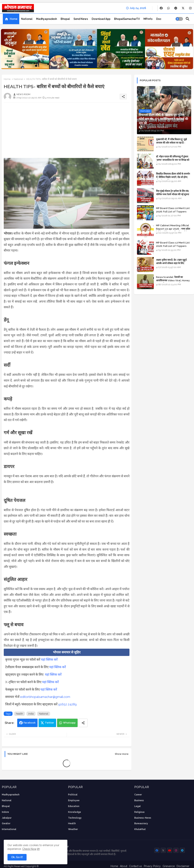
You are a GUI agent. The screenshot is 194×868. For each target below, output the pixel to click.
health (19, 714)
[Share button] (83, 723)
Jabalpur (7, 818)
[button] (179, 19)
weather (73, 829)
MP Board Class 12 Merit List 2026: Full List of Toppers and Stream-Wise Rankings (173, 246)
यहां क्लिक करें (49, 660)
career (138, 795)
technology (75, 818)
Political (73, 795)
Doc (159, 19)
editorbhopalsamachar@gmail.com (45, 697)
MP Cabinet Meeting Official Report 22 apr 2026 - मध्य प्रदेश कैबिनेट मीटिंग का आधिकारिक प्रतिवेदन (173, 229)
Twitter (49, 723)
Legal (138, 806)
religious (139, 812)
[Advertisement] (67, 132)
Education (74, 806)
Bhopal (65, 19)
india (31, 714)
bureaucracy (141, 823)
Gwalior (6, 823)
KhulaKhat (140, 829)
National (27, 19)
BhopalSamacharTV (127, 19)
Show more (122, 754)
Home (14, 19)
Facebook (30, 723)
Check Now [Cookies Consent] (29, 849)
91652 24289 (67, 704)
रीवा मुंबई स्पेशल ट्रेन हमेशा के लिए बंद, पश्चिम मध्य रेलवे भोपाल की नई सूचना (173, 193)
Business (139, 800)
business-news (143, 818)
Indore (5, 812)
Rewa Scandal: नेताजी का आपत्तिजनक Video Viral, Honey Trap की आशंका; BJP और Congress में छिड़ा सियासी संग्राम (173, 282)
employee (74, 800)
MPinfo (148, 19)
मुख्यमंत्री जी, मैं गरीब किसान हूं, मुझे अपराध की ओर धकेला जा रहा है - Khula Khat (171, 143)
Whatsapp (69, 723)
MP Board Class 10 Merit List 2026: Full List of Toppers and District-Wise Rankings (173, 212)
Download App (101, 19)
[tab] (11, 19)
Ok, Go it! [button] (17, 857)
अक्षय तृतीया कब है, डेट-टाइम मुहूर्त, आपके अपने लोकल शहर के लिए (172, 262)
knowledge (75, 812)
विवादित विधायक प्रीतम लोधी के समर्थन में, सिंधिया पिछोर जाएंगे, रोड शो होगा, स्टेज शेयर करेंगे (173, 177)
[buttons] (161, 8)
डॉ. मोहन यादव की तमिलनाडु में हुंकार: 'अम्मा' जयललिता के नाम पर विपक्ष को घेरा (173, 160)
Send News (81, 19)
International (9, 829)
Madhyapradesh (46, 19)
